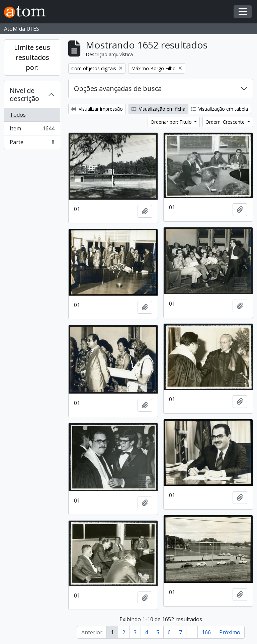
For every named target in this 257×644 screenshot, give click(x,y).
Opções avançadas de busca (118, 88)
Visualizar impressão (97, 109)
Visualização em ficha (158, 109)
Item (32, 130)
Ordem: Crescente (226, 122)
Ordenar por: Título (172, 122)
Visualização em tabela (220, 109)
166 (206, 632)
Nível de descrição (24, 94)
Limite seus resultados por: (32, 57)
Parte (32, 143)
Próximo (230, 632)
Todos (18, 115)
